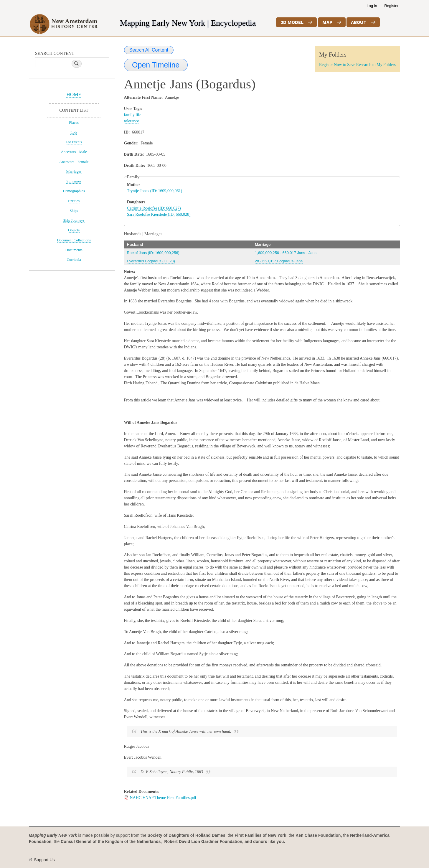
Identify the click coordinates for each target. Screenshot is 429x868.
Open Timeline (156, 65)
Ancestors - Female (74, 162)
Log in (372, 6)
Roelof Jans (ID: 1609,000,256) (153, 253)
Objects (74, 230)
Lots (74, 132)
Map (327, 22)
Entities (74, 201)
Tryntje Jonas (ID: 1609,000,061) (155, 191)
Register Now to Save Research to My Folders (357, 65)
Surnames (74, 181)
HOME (74, 94)
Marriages (74, 172)
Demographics (74, 191)
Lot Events (74, 142)
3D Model (292, 22)
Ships (74, 211)
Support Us (44, 860)
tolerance (132, 121)
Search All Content (149, 50)
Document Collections (74, 240)
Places (74, 123)
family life (133, 115)
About (359, 22)
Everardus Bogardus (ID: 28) (151, 261)
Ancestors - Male (74, 152)
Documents (74, 250)
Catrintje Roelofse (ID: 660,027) (154, 208)
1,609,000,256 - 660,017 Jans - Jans (286, 253)
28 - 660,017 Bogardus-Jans (279, 261)
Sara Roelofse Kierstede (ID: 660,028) (159, 214)
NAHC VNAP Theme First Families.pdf (163, 798)
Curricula (74, 260)
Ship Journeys (74, 220)
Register (391, 6)
